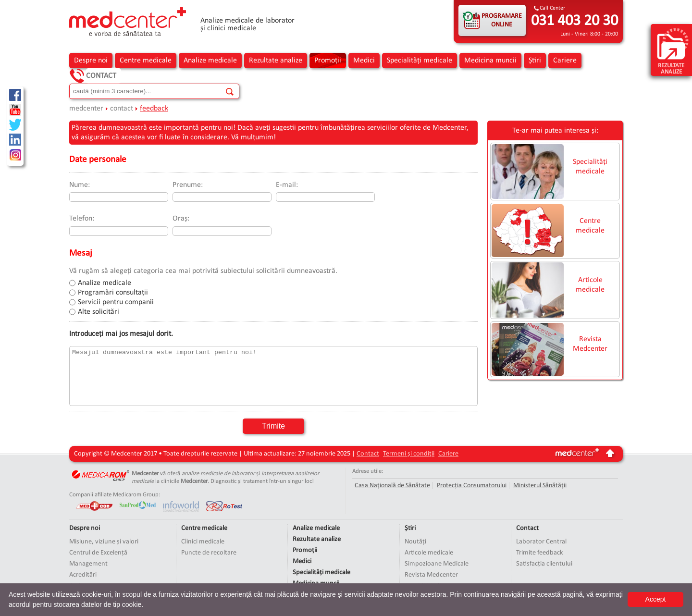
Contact (101, 76)
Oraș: (181, 219)
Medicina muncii (490, 61)
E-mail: (287, 185)
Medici (364, 61)
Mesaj (81, 253)
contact (122, 109)
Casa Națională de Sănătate (392, 486)
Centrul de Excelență (98, 553)
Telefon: (82, 219)
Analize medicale (210, 61)
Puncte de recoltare (209, 553)
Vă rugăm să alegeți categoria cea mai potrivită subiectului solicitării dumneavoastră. (203, 271)
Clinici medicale (203, 542)
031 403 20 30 (575, 21)
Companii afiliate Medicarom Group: (115, 495)
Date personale (98, 160)
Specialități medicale (420, 61)
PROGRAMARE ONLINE (502, 20)
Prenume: (188, 185)
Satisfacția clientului (544, 564)
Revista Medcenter (590, 344)
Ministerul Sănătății (540, 486)
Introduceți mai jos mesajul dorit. (121, 334)
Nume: (80, 185)
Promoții (328, 61)
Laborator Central (541, 542)
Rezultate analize (276, 61)
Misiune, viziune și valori (104, 542)
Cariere (565, 61)
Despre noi (91, 61)
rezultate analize (673, 51)
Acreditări (83, 575)
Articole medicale (590, 285)
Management (88, 564)
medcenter (86, 109)
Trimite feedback (540, 553)
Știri (535, 61)
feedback (154, 109)
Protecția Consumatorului (472, 486)
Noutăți (415, 542)
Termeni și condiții (409, 454)
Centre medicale (146, 61)
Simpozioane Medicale (437, 564)
